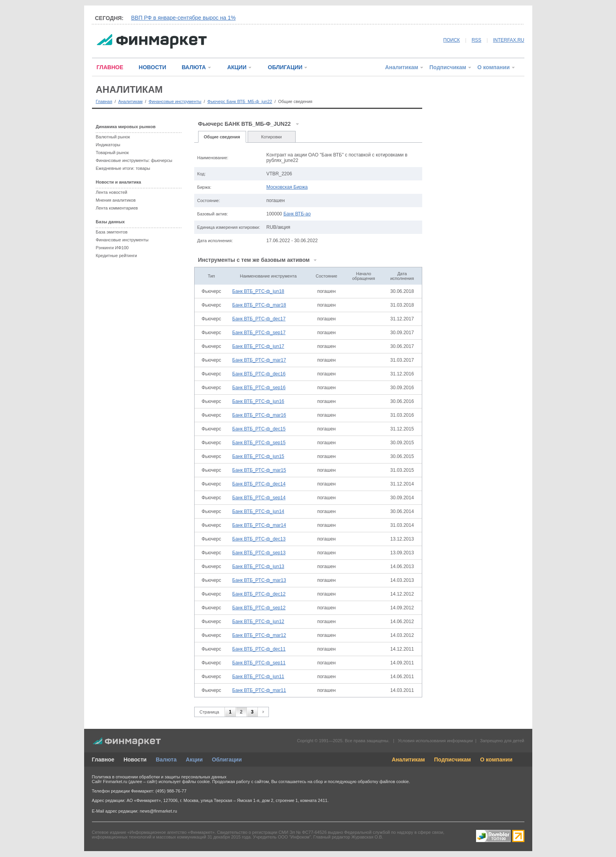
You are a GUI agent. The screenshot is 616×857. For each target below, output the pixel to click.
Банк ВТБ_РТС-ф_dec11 (259, 649)
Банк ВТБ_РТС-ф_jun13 (258, 566)
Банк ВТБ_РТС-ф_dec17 (259, 319)
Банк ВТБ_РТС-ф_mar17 (259, 360)
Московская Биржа (287, 187)
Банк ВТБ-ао (297, 214)
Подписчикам (448, 67)
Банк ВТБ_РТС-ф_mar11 (259, 690)
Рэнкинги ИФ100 (112, 248)
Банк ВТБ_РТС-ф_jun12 (258, 622)
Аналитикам (401, 67)
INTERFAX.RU (508, 40)
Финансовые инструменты (175, 101)
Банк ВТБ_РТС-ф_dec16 (259, 374)
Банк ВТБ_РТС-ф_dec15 (259, 429)
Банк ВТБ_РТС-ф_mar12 (259, 635)
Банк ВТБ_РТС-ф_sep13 (259, 553)
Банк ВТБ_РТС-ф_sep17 (259, 333)
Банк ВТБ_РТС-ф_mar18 (259, 305)
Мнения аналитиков (116, 200)
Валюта (166, 760)
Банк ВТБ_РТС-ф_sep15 (259, 443)
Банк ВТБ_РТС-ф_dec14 (259, 484)
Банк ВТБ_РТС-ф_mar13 (259, 580)
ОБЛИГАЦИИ (285, 67)
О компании (493, 67)
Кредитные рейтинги (117, 256)
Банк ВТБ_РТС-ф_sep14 (259, 498)
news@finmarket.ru (158, 811)
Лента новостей (112, 192)
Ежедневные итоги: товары (123, 168)
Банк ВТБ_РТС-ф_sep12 (259, 608)
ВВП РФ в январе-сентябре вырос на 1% (184, 18)
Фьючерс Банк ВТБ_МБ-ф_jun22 (240, 101)
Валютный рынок (113, 137)
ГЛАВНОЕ (110, 67)
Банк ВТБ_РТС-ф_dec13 (259, 539)
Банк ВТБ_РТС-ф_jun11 (258, 677)
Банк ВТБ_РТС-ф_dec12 (259, 594)
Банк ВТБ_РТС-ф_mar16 (259, 415)
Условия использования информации (435, 741)
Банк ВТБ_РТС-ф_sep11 (259, 663)
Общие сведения (222, 137)
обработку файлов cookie (383, 782)
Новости (135, 760)
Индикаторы (108, 145)
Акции (194, 760)
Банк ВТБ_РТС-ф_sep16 (259, 388)
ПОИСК (452, 40)
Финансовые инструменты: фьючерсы (134, 160)
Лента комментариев (117, 208)
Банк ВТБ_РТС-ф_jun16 (258, 401)
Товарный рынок (112, 153)
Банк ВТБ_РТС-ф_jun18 (258, 291)
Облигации (227, 760)
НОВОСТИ (153, 67)
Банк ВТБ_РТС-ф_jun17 (258, 346)
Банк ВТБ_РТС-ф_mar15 (259, 470)
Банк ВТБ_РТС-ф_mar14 (259, 525)
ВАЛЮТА (194, 67)
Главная (104, 101)
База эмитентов (112, 232)
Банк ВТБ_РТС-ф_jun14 (258, 511)
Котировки (271, 137)
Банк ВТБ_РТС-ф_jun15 (258, 456)
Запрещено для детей (502, 741)
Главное (103, 760)
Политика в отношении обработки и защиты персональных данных (159, 777)
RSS (477, 40)
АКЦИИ (237, 67)
